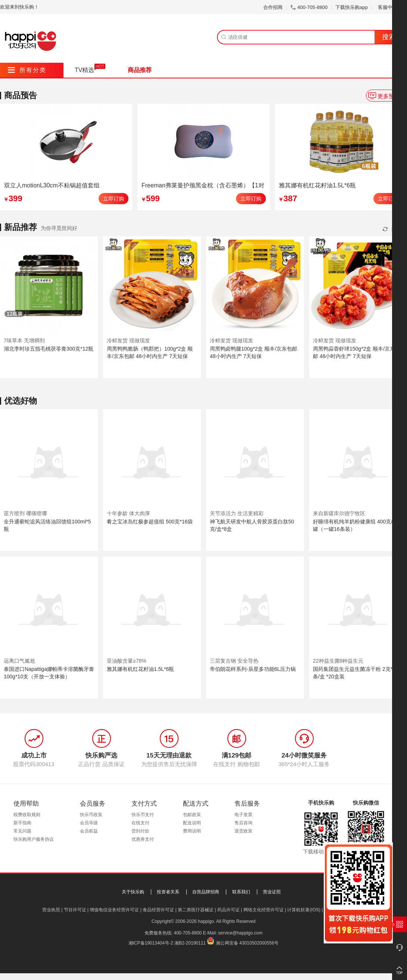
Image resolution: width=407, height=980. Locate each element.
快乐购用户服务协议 (34, 839)
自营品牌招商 (206, 892)
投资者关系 (168, 892)
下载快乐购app (352, 7)
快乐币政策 (91, 815)
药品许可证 (229, 910)
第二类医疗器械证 (196, 910)
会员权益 (89, 831)
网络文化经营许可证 (264, 910)
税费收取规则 (27, 815)
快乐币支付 (143, 815)
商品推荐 (140, 70)
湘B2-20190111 (190, 943)
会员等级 (89, 823)
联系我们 (241, 892)
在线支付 (140, 823)
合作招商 (273, 7)
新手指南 (22, 823)
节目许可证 (75, 910)
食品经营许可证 (158, 910)
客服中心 (390, 7)
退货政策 (243, 831)
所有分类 (27, 70)
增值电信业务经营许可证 (114, 910)
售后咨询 (243, 823)
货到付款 (140, 831)
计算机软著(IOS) (304, 910)
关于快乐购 (133, 892)
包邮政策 (192, 815)
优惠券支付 (143, 839)
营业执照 (51, 910)
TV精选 (84, 70)
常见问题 (22, 831)
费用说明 (192, 831)
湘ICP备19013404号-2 (151, 943)
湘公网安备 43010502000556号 (247, 943)
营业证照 (272, 892)
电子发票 (243, 815)
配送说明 (192, 823)
